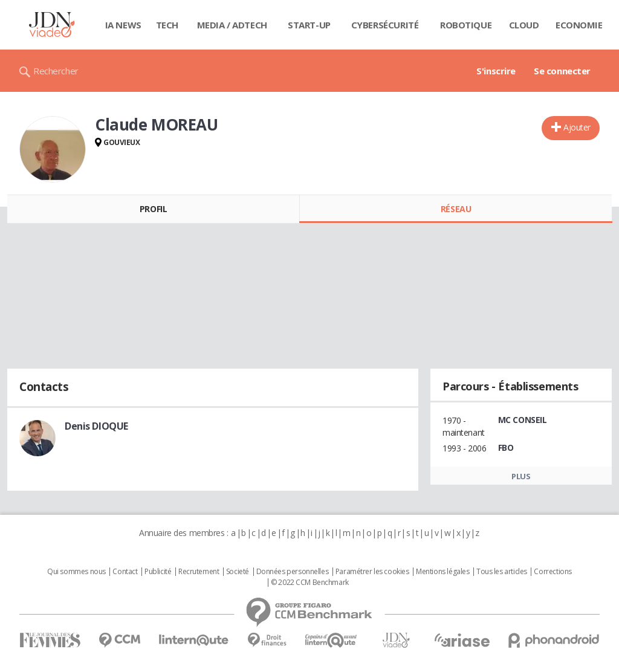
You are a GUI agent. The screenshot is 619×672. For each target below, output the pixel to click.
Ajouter (577, 127)
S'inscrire (496, 71)
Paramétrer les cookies (372, 572)
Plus (521, 476)
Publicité (158, 572)
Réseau (456, 209)
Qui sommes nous (76, 572)
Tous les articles (502, 572)
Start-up (309, 25)
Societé (238, 572)
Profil (153, 209)
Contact (125, 572)
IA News (123, 25)
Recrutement (199, 572)
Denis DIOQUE (96, 426)
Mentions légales (442, 572)
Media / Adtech (232, 25)
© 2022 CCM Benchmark (310, 583)
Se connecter (562, 71)
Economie (579, 25)
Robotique (466, 25)
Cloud (524, 25)
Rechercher (56, 71)
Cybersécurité (385, 25)
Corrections (553, 572)
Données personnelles (293, 572)
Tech (167, 25)
